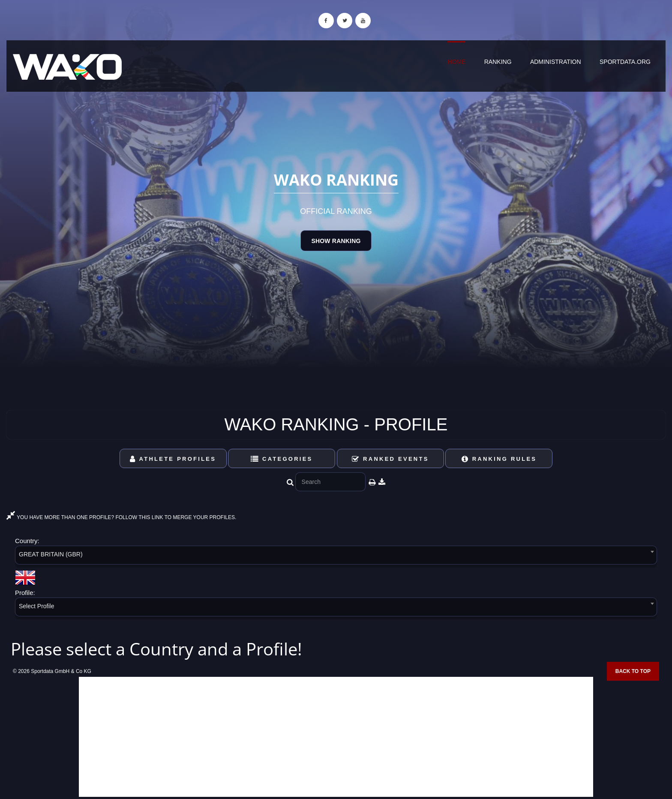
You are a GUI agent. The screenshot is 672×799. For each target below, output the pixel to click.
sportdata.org (625, 62)
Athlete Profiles (173, 459)
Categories (282, 459)
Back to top (633, 671)
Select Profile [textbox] (36, 606)
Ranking (498, 62)
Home (456, 62)
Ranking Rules (499, 459)
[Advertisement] (336, 737)
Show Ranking (336, 241)
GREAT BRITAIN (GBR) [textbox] (51, 554)
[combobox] (336, 557)
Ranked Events (390, 459)
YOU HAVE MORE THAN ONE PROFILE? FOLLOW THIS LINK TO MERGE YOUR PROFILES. (121, 517)
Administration (556, 62)
